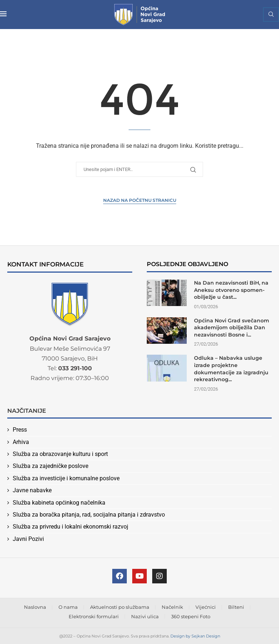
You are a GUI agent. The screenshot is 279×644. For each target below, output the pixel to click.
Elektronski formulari (94, 616)
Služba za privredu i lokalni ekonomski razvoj (70, 527)
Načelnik (172, 607)
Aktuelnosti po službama (120, 607)
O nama (68, 607)
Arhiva (21, 442)
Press (20, 430)
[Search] (271, 15)
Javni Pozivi (28, 539)
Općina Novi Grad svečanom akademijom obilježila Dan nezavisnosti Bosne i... (232, 328)
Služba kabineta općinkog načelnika (59, 503)
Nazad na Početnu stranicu (140, 200)
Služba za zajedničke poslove (50, 466)
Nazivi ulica (145, 616)
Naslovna (35, 607)
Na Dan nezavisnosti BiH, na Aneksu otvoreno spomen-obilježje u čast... (231, 290)
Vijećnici (206, 607)
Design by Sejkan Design (195, 636)
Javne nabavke (32, 490)
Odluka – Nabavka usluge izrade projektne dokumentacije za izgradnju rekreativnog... (231, 369)
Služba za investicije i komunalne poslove (66, 478)
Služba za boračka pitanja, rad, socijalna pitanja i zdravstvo (89, 515)
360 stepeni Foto (191, 616)
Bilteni (236, 607)
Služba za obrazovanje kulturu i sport (60, 454)
